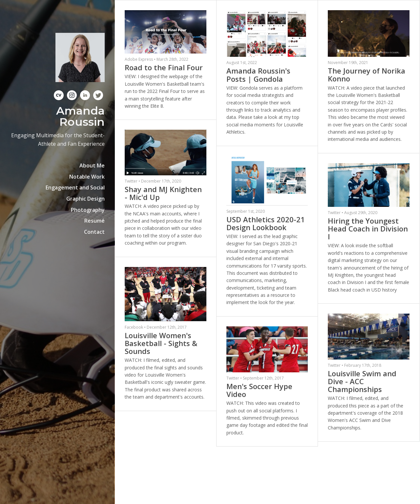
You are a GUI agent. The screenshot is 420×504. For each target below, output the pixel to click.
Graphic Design (85, 199)
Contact (94, 232)
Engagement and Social (75, 187)
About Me (92, 165)
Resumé (94, 221)
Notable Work (87, 177)
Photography (88, 210)
